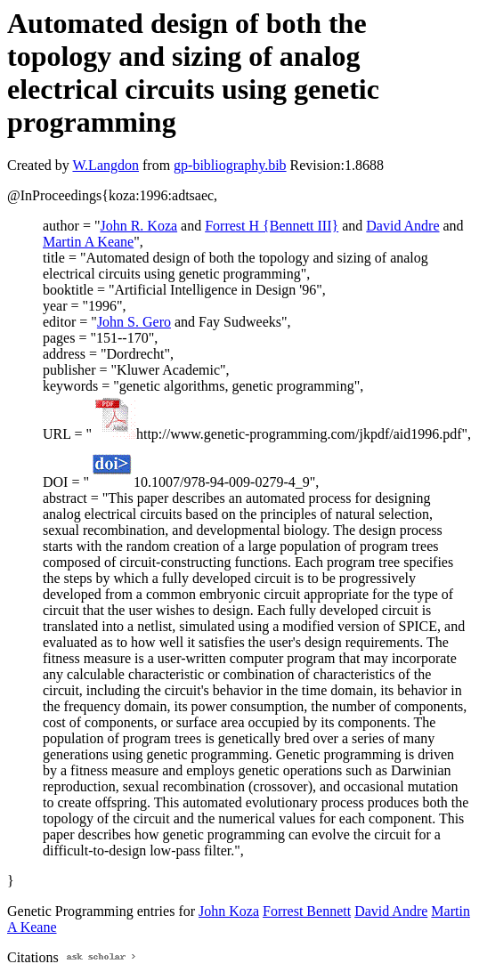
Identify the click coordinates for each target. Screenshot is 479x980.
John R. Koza (138, 226)
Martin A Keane (88, 242)
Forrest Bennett (307, 911)
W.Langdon (106, 165)
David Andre (402, 226)
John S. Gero (134, 322)
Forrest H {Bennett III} (272, 226)
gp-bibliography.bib (230, 165)
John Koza (229, 911)
